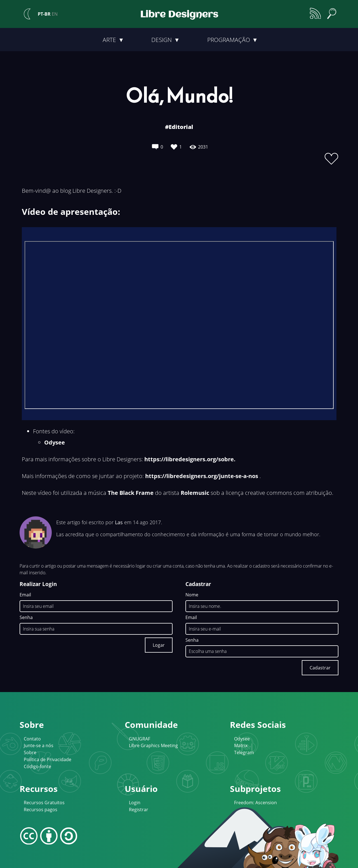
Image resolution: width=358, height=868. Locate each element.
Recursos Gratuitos (44, 803)
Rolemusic (195, 493)
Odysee (55, 442)
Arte (110, 40)
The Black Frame (131, 493)
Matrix (241, 745)
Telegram (244, 752)
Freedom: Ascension (255, 803)
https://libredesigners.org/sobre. (190, 459)
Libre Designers (179, 15)
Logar (159, 645)
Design (162, 40)
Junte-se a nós (39, 745)
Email (25, 595)
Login (135, 803)
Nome (192, 595)
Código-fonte (37, 766)
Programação (229, 40)
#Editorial (179, 127)
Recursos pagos (41, 810)
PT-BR (44, 14)
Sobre (30, 752)
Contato (32, 739)
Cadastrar (320, 668)
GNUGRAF (140, 739)
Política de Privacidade (48, 759)
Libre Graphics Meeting (153, 745)
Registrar (139, 810)
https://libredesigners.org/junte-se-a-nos (202, 476)
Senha (26, 618)
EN (55, 14)
